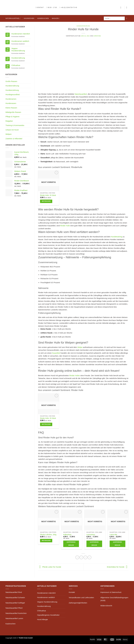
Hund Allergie (42, 619)
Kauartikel (56, 353)
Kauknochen (29, 18)
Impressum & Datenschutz (111, 592)
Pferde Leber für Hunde (50, 567)
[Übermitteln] (127, 18)
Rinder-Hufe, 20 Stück (48, 195)
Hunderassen (11, 103)
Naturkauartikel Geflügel (15, 603)
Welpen (9, 134)
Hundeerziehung (12, 90)
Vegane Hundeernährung (18, 49)
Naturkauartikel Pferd (14, 608)
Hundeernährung (18, 58)
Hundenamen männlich (21, 34)
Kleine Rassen (11, 108)
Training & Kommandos (15, 125)
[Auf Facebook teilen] (77, 557)
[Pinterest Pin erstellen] (86, 557)
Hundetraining (117, 237)
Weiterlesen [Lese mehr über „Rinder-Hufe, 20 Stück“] (46, 201)
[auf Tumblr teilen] (89, 557)
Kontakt (72, 592)
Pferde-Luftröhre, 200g (48, 535)
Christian (97, 36)
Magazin (56, 18)
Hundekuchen (43, 18)
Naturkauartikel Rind (14, 592)
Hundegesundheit (13, 94)
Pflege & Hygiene (12, 117)
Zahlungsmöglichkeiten (78, 603)
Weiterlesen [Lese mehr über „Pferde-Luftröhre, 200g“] (46, 540)
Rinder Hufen (75, 375)
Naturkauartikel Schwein (15, 597)
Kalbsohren (67, 535)
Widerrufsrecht (106, 606)
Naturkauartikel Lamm (14, 618)
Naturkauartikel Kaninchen (16, 613)
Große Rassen (11, 81)
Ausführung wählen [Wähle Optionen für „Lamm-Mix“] (117, 544)
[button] (121, 8)
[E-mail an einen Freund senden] (81, 557)
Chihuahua (16, 65)
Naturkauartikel (13, 18)
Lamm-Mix (113, 535)
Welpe (80, 347)
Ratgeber (9, 121)
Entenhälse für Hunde (118, 567)
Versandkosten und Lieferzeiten (81, 597)
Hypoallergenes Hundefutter (48, 615)
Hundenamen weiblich (20, 41)
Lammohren (91, 535)
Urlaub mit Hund (12, 130)
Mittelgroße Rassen (13, 112)
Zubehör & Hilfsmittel (14, 139)
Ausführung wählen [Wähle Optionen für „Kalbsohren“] (71, 544)
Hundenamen (11, 99)
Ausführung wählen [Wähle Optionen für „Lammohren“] (94, 544)
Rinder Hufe (65, 226)
